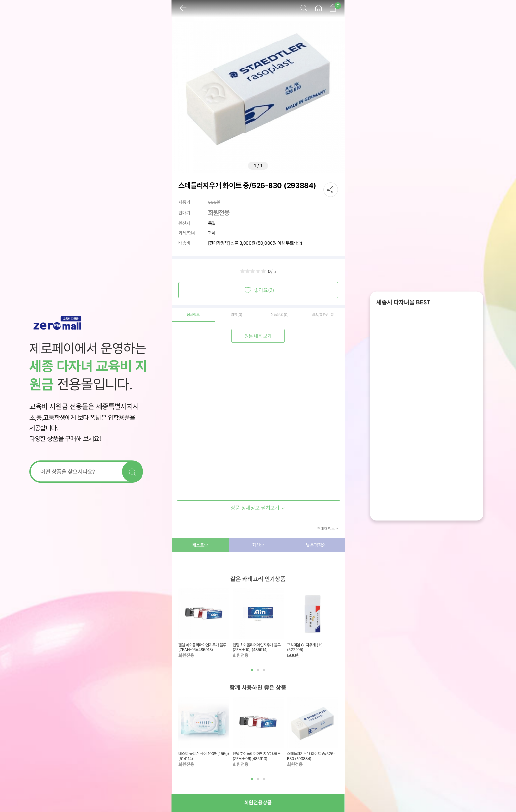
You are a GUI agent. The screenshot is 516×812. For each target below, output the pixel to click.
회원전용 (219, 213)
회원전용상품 (258, 803)
